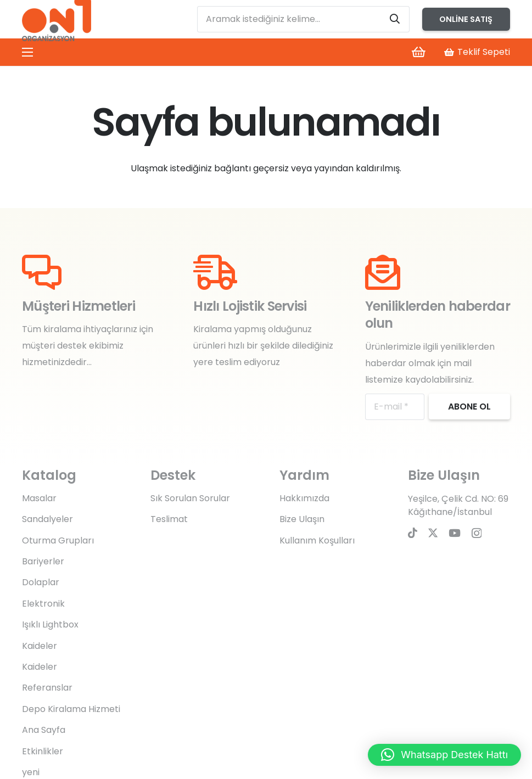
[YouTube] (455, 533)
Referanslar (47, 688)
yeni (31, 772)
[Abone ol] (469, 407)
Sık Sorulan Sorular (190, 498)
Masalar (39, 498)
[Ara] (395, 19)
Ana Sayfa (44, 730)
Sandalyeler (47, 519)
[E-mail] (395, 407)
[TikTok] (413, 533)
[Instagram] (477, 533)
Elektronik (43, 604)
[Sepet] (418, 52)
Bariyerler (43, 561)
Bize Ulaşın (302, 519)
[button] (444, 755)
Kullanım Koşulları (317, 540)
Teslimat (169, 519)
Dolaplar (41, 582)
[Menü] (27, 52)
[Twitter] (433, 533)
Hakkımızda (304, 498)
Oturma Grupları (58, 540)
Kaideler (40, 646)
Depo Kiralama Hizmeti (71, 709)
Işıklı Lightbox (50, 624)
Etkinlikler (43, 751)
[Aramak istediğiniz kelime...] (304, 19)
